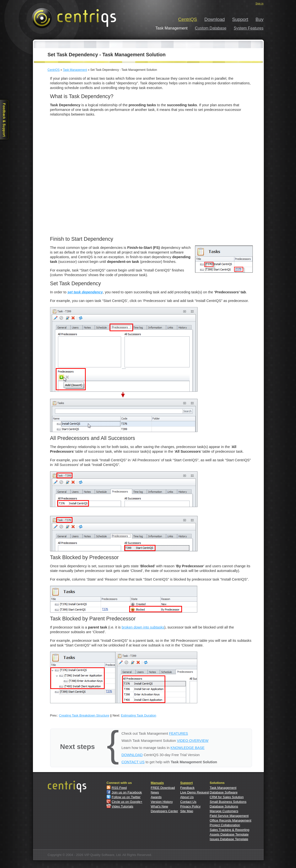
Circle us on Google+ (127, 802)
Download (215, 19)
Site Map (187, 811)
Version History (162, 802)
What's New (160, 806)
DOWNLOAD (132, 755)
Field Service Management (229, 816)
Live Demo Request (195, 792)
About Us (187, 797)
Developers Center (164, 811)
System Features (249, 28)
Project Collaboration (225, 825)
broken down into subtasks (143, 627)
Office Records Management (231, 820)
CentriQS (188, 19)
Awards (156, 797)
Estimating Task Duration (139, 715)
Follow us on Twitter (126, 797)
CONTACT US (133, 762)
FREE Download (163, 788)
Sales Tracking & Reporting (230, 830)
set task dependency (85, 292)
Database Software (224, 792)
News (155, 792)
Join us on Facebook (127, 792)
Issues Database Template (229, 839)
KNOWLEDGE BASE (187, 748)
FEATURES (178, 733)
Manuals (157, 783)
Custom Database (211, 28)
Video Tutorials (123, 806)
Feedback (188, 788)
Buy (259, 19)
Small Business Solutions (228, 802)
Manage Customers (224, 811)
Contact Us (188, 802)
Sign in (260, 3)
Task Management (75, 70)
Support (240, 19)
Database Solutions (224, 806)
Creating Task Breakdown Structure (84, 715)
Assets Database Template (229, 834)
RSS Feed (119, 788)
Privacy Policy (190, 806)
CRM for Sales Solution (227, 797)
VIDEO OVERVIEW (193, 741)
